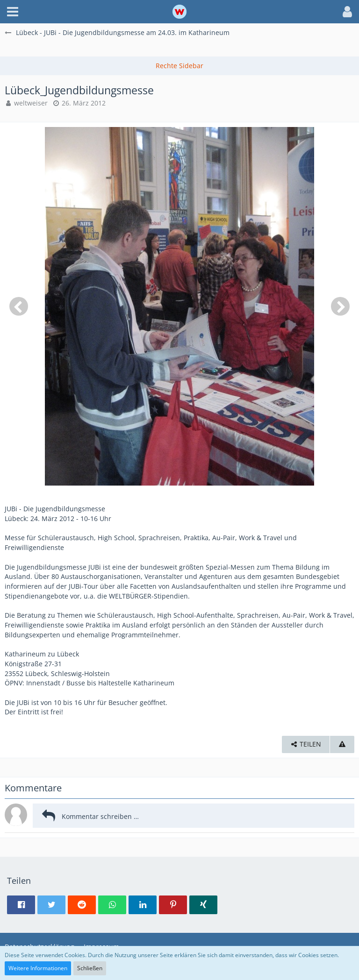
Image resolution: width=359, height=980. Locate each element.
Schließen (90, 968)
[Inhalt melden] (342, 744)
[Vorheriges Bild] (19, 306)
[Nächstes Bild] (340, 306)
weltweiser (31, 103)
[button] (13, 12)
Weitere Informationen (38, 968)
